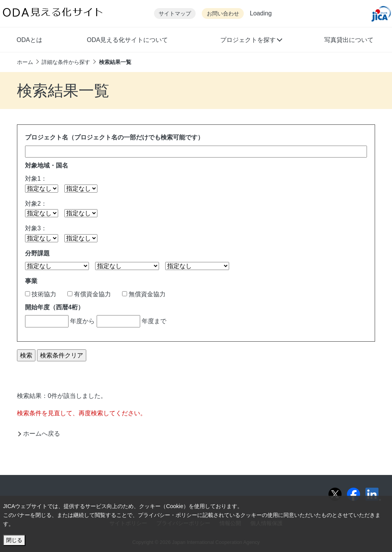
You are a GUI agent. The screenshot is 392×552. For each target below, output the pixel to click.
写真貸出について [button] (349, 40)
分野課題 (37, 253)
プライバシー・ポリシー (168, 515)
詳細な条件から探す (66, 62)
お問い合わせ (223, 14)
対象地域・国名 (47, 165)
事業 (31, 281)
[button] (251, 41)
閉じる (14, 540)
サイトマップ (175, 14)
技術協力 (41, 294)
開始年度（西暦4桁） (54, 307)
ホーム (25, 62)
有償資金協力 (89, 294)
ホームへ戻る (42, 434)
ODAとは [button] (29, 40)
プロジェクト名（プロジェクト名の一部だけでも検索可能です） (114, 137)
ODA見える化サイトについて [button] (128, 40)
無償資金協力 (144, 294)
